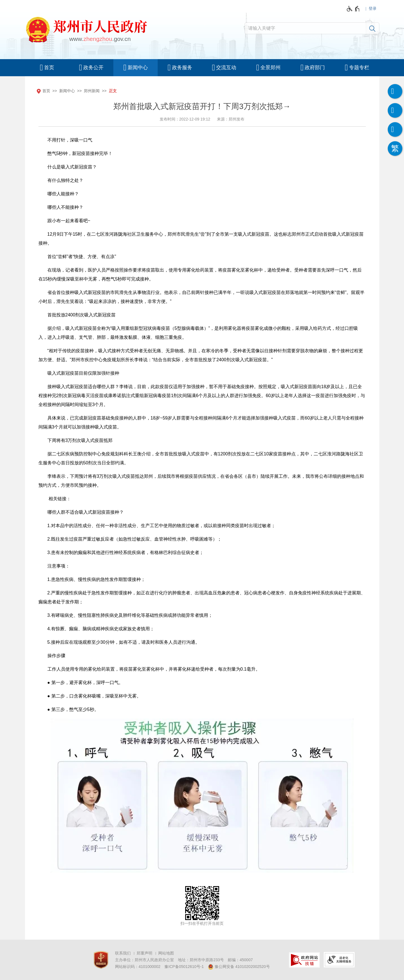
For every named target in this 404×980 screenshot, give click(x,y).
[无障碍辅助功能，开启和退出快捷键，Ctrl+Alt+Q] (353, 9)
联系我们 (123, 953)
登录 (373, 8)
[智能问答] (395, 129)
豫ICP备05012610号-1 (184, 967)
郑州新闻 (92, 91)
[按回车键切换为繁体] (395, 149)
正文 (113, 91)
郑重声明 (144, 953)
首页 (46, 91)
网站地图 (166, 953)
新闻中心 (67, 91)
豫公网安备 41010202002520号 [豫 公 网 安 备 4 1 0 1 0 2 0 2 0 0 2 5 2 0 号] (239, 967)
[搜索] (372, 28)
